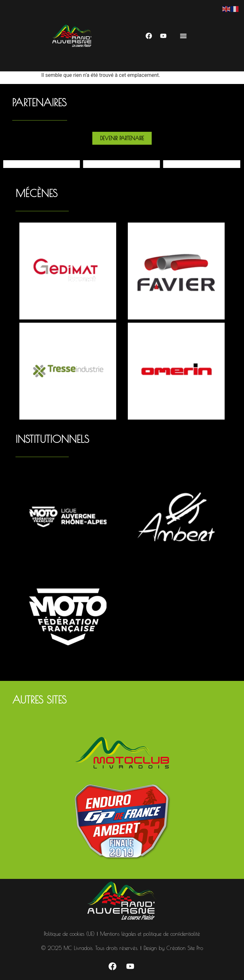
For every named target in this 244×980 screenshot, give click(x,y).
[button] (183, 36)
